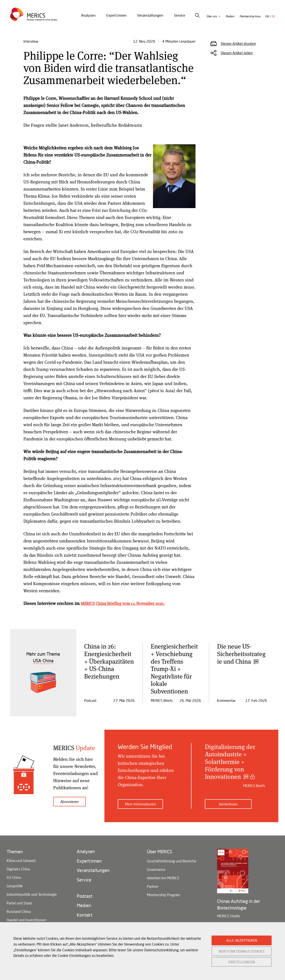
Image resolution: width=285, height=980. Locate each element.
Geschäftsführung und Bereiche (172, 860)
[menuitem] (88, 19)
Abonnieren (69, 802)
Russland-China (19, 917)
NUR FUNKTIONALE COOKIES (242, 951)
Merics (37, 19)
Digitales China (18, 869)
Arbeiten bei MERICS (163, 880)
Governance (156, 870)
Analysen (88, 19)
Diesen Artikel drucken (238, 43)
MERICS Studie (229, 913)
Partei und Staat (19, 908)
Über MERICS (160, 850)
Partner (153, 889)
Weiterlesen (228, 802)
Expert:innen (116, 19)
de (273, 20)
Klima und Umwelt (21, 859)
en (267, 20)
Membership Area (250, 20)
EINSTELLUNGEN (242, 962)
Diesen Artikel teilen (237, 53)
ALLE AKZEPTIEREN (242, 940)
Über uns (212, 20)
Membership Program (163, 899)
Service (180, 19)
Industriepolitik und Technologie (32, 898)
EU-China (14, 878)
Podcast (85, 901)
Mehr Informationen (140, 802)
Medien (230, 20)
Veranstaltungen (150, 19)
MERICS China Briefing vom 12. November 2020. (127, 603)
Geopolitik (15, 888)
